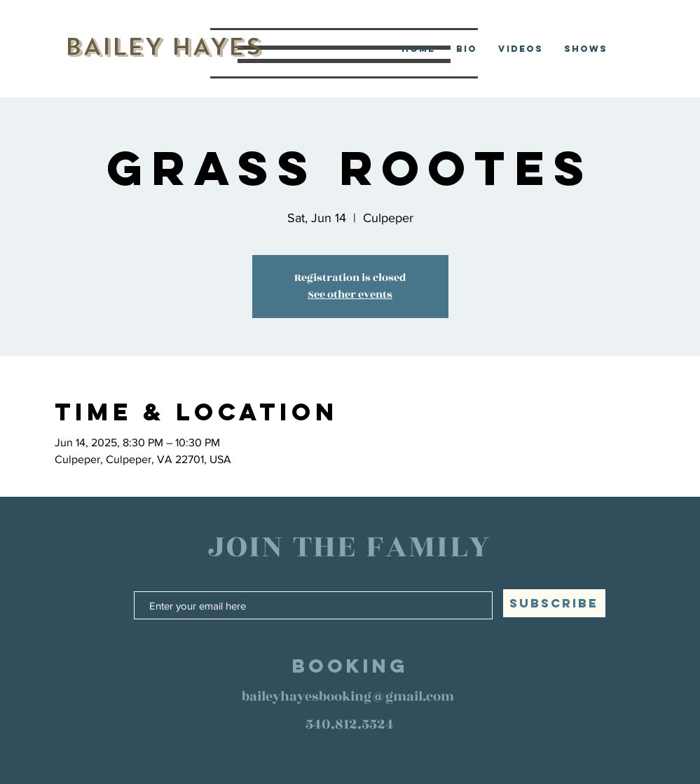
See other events (350, 295)
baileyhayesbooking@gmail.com (348, 696)
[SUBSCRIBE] (554, 603)
